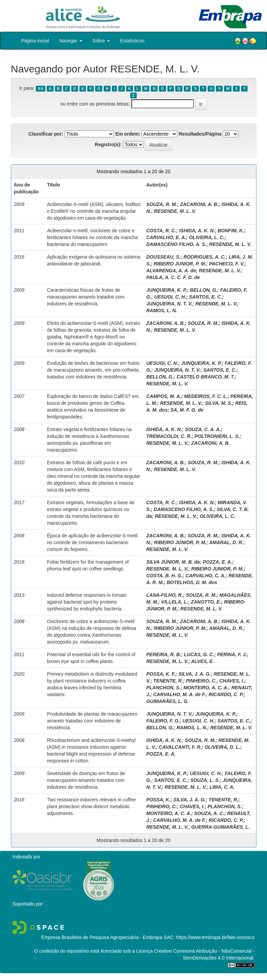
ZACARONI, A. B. (199, 204)
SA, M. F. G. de (187, 410)
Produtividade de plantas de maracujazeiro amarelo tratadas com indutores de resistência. (92, 721)
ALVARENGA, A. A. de (171, 271)
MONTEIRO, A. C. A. (206, 688)
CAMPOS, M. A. (164, 396)
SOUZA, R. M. (162, 204)
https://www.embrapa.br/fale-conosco (215, 937)
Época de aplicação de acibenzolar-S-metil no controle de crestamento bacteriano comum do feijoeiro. (92, 542)
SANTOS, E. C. (205, 297)
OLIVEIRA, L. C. (207, 237)
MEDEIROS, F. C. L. (206, 396)
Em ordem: (128, 134)
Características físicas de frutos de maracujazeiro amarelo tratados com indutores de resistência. (86, 297)
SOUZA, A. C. (209, 813)
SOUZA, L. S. (205, 780)
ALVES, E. (202, 661)
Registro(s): (108, 144)
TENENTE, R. (168, 681)
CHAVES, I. (232, 681)
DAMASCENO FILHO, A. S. (176, 244)
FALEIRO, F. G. (163, 721)
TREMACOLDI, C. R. (169, 436)
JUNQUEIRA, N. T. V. (169, 304)
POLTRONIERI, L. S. (217, 436)
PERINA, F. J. (232, 654)
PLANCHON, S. (163, 688)
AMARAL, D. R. (226, 542)
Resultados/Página (200, 134)
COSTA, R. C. (161, 231)
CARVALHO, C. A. (205, 576)
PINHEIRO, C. (201, 681)
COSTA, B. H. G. (164, 576)
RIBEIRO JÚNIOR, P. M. (180, 542)
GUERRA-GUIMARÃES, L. (220, 827)
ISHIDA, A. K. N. (197, 231)
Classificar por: (46, 134)
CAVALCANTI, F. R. (180, 747)
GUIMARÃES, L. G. (167, 701)
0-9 (40, 88)
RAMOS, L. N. (162, 310)
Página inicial (35, 41)
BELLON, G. (204, 290)
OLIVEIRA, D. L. (222, 747)
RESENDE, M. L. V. (175, 211)
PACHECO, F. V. (227, 264)
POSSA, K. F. (161, 674)
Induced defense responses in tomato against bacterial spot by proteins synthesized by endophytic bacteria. (87, 602)
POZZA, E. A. (218, 562)
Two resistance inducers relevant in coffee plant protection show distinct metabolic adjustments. (91, 806)
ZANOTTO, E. (206, 602)
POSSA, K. (158, 800)
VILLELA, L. (175, 602)
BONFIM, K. (231, 231)
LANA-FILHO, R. (165, 595)
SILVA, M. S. (219, 403)
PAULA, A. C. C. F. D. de (173, 277)
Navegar (71, 41)
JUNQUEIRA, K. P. (167, 290)
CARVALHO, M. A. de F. (179, 694)
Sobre (101, 41)
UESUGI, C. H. (170, 297)
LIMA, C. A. (222, 787)
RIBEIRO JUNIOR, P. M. (180, 264)
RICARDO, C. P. (226, 694)
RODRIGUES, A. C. (205, 257)
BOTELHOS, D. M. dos (192, 582)
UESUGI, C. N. (162, 363)
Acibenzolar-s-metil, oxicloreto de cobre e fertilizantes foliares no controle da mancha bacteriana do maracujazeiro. (92, 237)
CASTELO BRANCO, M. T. (206, 377)
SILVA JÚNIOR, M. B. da (173, 562)
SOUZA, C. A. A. (203, 429)
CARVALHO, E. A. (166, 237)
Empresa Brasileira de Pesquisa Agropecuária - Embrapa (102, 937)
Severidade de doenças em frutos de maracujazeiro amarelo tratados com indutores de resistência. (86, 780)
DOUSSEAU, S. (163, 257)
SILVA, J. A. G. (195, 674)
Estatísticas (132, 41)
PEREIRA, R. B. (164, 654)
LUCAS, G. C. (199, 654)
